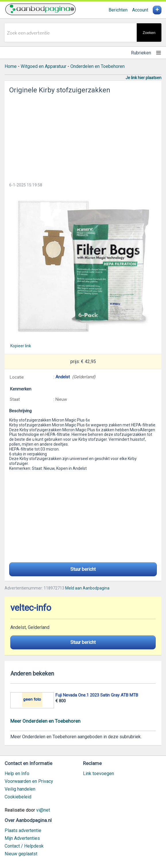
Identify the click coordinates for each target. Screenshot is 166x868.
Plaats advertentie (23, 830)
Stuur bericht (83, 569)
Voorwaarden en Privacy (29, 781)
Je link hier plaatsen (143, 78)
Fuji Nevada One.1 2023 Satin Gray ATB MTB (97, 695)
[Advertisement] (83, 136)
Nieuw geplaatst (21, 854)
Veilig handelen (20, 789)
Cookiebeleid (18, 797)
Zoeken (149, 33)
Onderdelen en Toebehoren (98, 66)
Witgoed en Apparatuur (44, 66)
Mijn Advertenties (22, 838)
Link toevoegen (99, 773)
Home (11, 66)
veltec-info (31, 608)
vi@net (43, 810)
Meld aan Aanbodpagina (87, 588)
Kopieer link (21, 346)
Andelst (63, 377)
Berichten (118, 10)
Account (140, 10)
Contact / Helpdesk (24, 846)
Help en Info (17, 773)
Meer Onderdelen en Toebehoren (45, 721)
